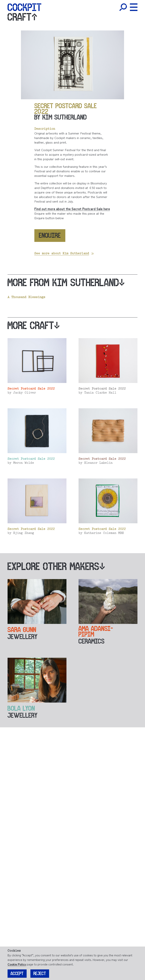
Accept (17, 974)
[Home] (24, 7)
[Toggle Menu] (134, 7)
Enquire (50, 235)
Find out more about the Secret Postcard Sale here (72, 209)
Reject (40, 974)
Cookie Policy (17, 964)
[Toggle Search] (123, 7)
